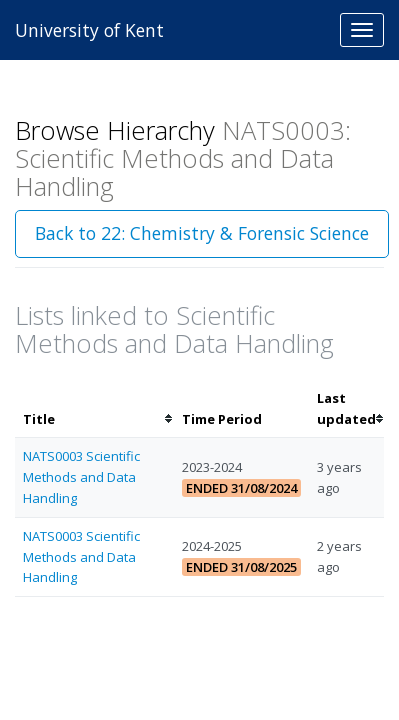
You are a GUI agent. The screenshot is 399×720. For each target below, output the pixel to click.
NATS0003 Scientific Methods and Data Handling (81, 477)
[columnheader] (94, 409)
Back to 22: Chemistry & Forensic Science (202, 233)
